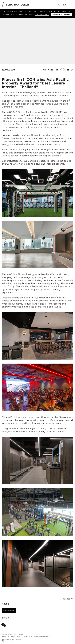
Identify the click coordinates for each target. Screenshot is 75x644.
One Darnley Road (11, 641)
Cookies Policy (42, 15)
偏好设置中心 (5, 636)
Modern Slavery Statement (42, 636)
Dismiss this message (61, 15)
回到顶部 (68, 599)
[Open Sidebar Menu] (72, 5)
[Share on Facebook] (61, 70)
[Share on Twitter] (64, 70)
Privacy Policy (27, 636)
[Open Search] (60, 5)
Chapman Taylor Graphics (13, 639)
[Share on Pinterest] (72, 70)
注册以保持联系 (9, 611)
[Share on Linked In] (57, 70)
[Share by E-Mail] (68, 70)
